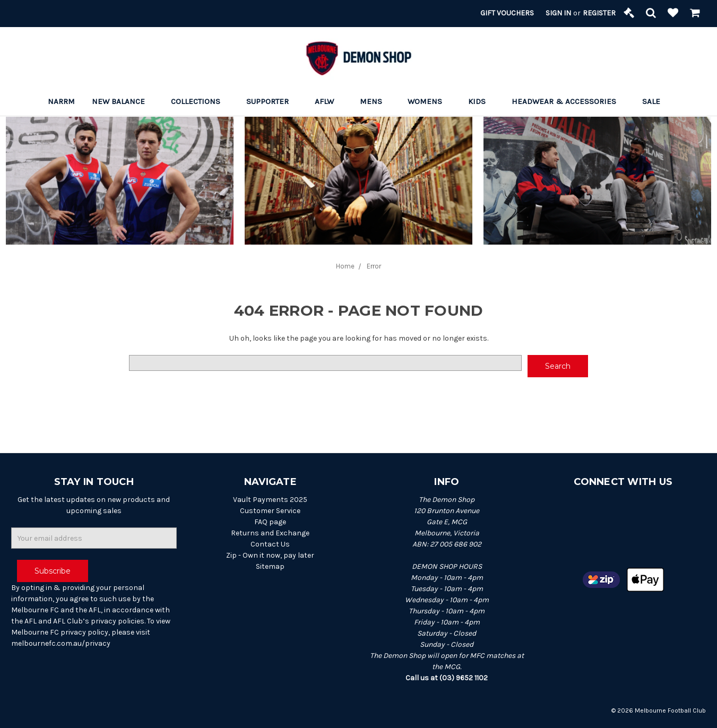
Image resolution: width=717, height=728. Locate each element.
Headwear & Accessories (568, 101)
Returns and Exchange (270, 533)
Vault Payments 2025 (270, 500)
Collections (200, 101)
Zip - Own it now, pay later (270, 555)
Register (599, 13)
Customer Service (270, 511)
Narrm (61, 101)
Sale (656, 101)
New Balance (123, 101)
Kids (481, 101)
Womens (429, 101)
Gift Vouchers (507, 13)
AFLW (329, 101)
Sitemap (270, 566)
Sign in (558, 13)
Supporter (272, 101)
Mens (375, 101)
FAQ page (270, 522)
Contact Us (270, 544)
